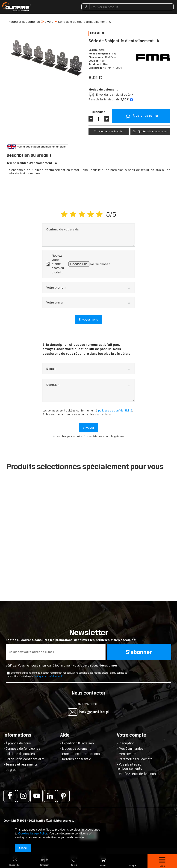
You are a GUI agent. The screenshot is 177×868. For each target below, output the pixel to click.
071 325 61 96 (87, 704)
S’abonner (139, 652)
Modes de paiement (103, 89)
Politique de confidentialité (49, 676)
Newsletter (88, 635)
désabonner (108, 665)
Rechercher (85, 8)
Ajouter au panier (145, 116)
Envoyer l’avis (89, 319)
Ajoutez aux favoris (111, 131)
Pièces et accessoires (24, 22)
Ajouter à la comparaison (153, 131)
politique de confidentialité (115, 410)
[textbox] (127, 7)
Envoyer (88, 428)
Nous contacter (89, 693)
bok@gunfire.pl (94, 712)
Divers (49, 22)
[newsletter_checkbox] (8, 673)
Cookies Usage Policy (33, 833)
